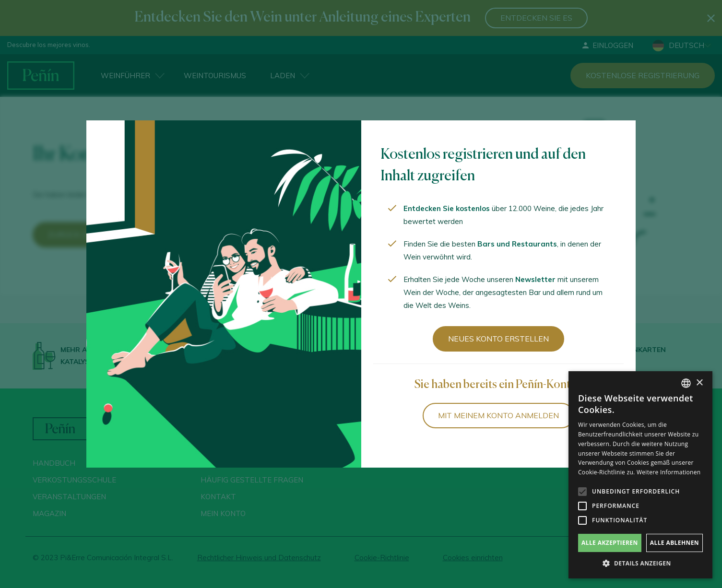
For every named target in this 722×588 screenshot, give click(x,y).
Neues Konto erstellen (498, 339)
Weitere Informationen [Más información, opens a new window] (669, 472)
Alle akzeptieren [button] (610, 543)
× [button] (699, 383)
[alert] (640, 475)
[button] (640, 564)
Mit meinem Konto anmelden (498, 415)
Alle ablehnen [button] (675, 543)
